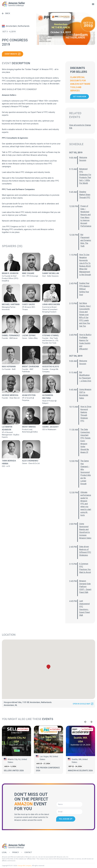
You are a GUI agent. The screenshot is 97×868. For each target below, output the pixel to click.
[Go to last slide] (86, 722)
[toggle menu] (93, 4)
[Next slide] (91, 722)
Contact (28, 852)
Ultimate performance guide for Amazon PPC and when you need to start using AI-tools (86, 504)
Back (6, 13)
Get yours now (79, 97)
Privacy (16, 852)
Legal (4, 852)
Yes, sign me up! (66, 819)
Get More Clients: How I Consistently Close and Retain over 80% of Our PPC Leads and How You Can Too (85, 315)
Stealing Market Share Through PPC (85, 195)
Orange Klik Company (24, 866)
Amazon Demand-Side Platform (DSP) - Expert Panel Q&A (85, 587)
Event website (13, 54)
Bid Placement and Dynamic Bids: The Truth (86, 240)
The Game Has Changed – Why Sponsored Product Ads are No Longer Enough (86, 472)
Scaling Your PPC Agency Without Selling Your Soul (84, 289)
